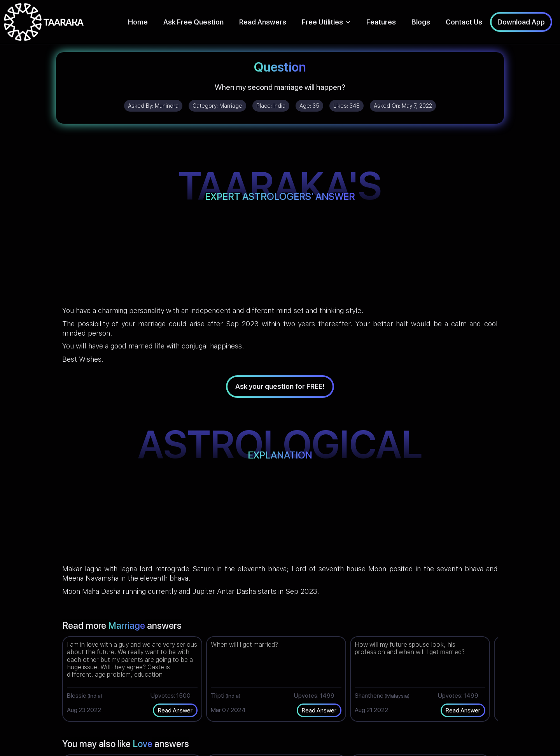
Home (138, 22)
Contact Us (464, 22)
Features (381, 22)
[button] (326, 22)
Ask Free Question (193, 22)
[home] (44, 22)
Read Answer (175, 710)
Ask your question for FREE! (280, 386)
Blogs (421, 22)
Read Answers (263, 22)
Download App (521, 22)
